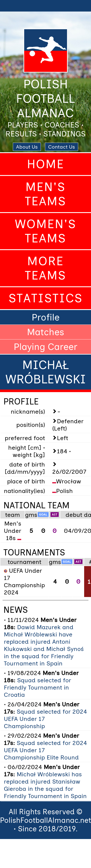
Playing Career (45, 347)
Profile (46, 317)
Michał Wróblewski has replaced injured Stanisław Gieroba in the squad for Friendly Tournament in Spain (45, 785)
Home (46, 164)
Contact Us (62, 147)
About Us (27, 147)
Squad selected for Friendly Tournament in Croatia (37, 687)
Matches (46, 332)
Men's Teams (45, 194)
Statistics (46, 298)
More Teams (45, 268)
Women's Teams (45, 231)
